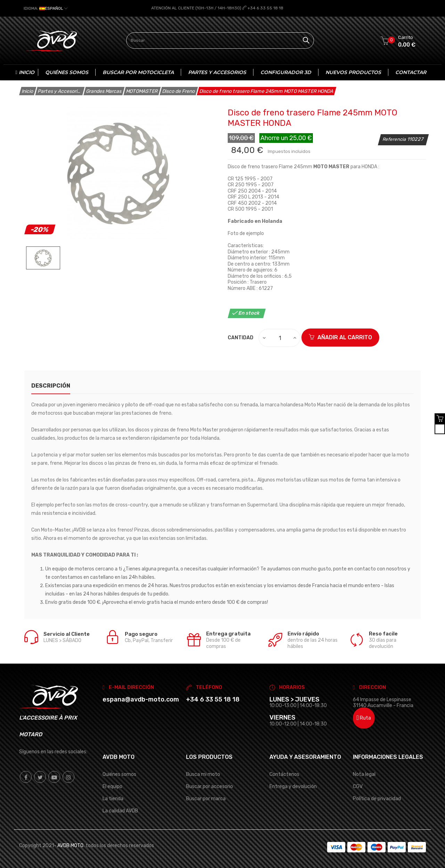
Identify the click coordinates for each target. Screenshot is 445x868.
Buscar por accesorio (209, 786)
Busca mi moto (203, 774)
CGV (358, 786)
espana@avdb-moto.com (141, 699)
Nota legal (364, 774)
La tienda (113, 798)
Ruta (364, 718)
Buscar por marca (206, 798)
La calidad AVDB (120, 810)
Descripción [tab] (51, 386)
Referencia (395, 139)
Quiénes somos (119, 774)
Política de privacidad (377, 798)
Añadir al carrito (340, 337)
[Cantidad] (280, 338)
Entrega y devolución (293, 786)
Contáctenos (284, 774)
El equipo (112, 786)
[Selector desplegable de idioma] (46, 8)
